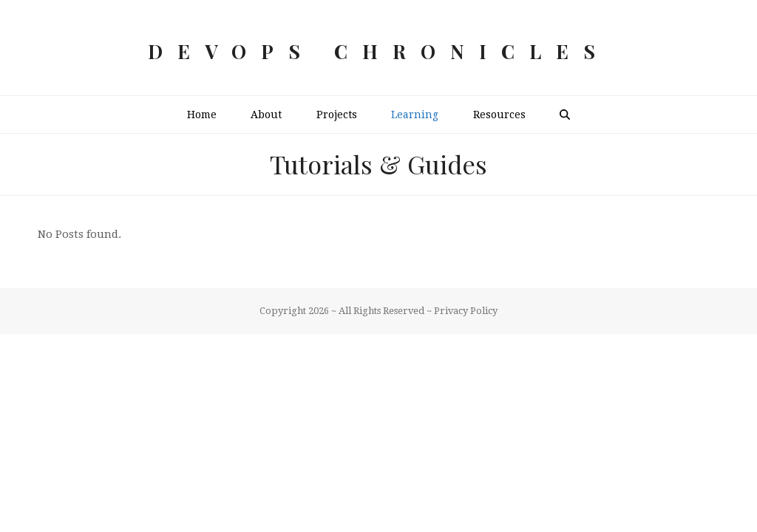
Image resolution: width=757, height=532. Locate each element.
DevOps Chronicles (379, 51)
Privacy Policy (466, 311)
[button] (565, 115)
